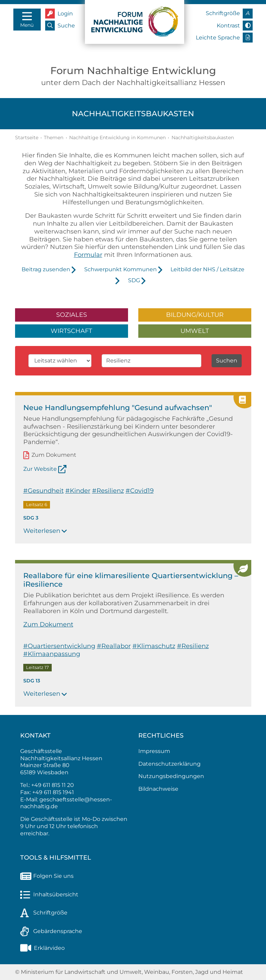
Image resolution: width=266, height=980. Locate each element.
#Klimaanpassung (52, 654)
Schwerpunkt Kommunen (121, 269)
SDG (134, 280)
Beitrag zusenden (46, 269)
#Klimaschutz (154, 646)
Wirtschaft (71, 331)
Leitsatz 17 (37, 668)
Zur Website (40, 469)
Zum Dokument (54, 455)
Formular (88, 255)
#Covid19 (140, 491)
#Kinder (78, 491)
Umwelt (195, 331)
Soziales (72, 315)
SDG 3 (31, 518)
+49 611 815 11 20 (53, 785)
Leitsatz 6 (37, 505)
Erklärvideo (42, 948)
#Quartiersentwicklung (59, 646)
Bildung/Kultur (195, 315)
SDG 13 (32, 681)
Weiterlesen (45, 531)
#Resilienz (108, 491)
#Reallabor (114, 646)
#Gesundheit (43, 491)
